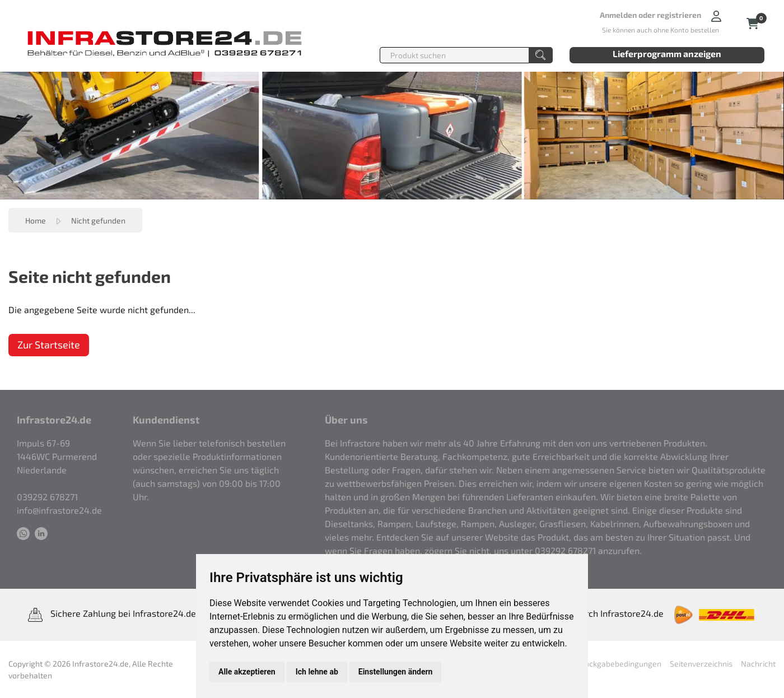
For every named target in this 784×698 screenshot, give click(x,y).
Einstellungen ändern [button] (396, 672)
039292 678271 (47, 497)
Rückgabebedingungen (620, 664)
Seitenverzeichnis (701, 664)
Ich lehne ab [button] (317, 672)
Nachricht (758, 664)
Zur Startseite (49, 345)
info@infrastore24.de (59, 510)
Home (36, 220)
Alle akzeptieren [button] (247, 672)
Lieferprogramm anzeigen (667, 53)
